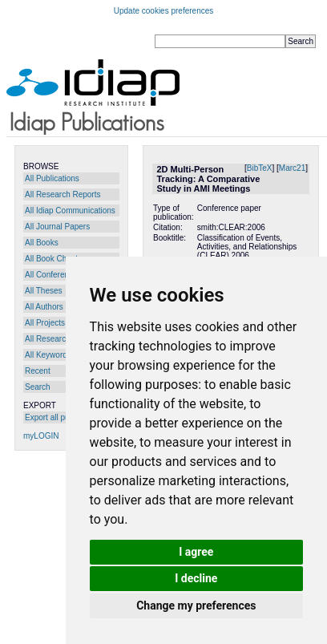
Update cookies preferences (164, 11)
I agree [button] (196, 552)
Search (38, 387)
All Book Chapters (57, 259)
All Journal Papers (57, 227)
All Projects (45, 323)
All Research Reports (63, 194)
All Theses (44, 291)
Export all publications (64, 417)
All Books (42, 243)
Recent (38, 371)
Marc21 (292, 168)
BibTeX (260, 168)
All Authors (44, 307)
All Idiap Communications (70, 211)
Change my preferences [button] (196, 606)
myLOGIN (41, 436)
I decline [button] (196, 578)
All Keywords (48, 355)
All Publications (52, 178)
